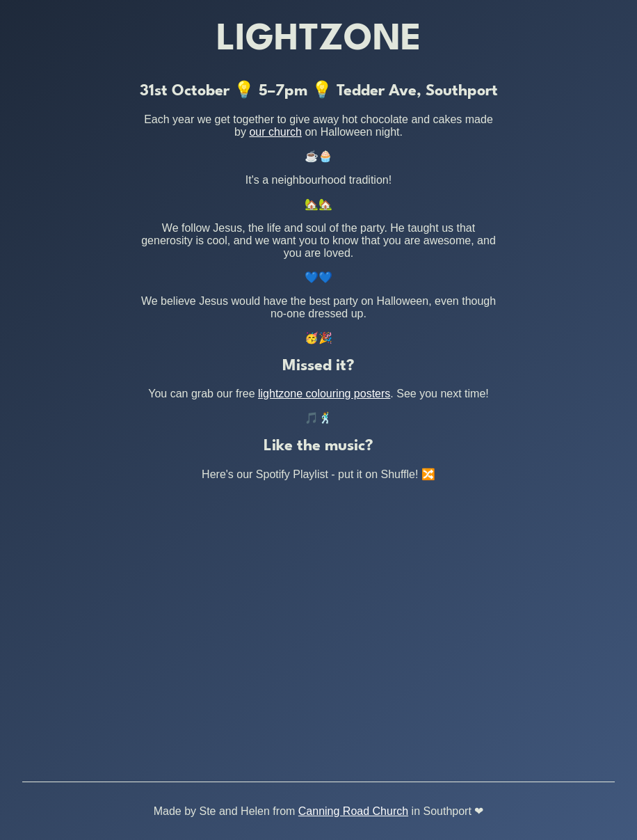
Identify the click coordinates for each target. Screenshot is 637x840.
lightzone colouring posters (324, 394)
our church (275, 132)
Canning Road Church (353, 811)
